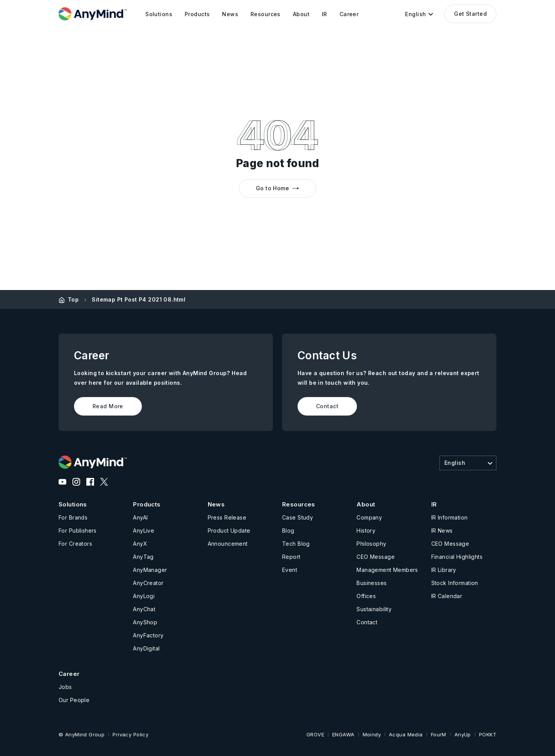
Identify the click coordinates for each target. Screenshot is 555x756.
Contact (327, 406)
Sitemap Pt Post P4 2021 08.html (139, 299)
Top (73, 299)
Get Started (470, 14)
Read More (108, 406)
